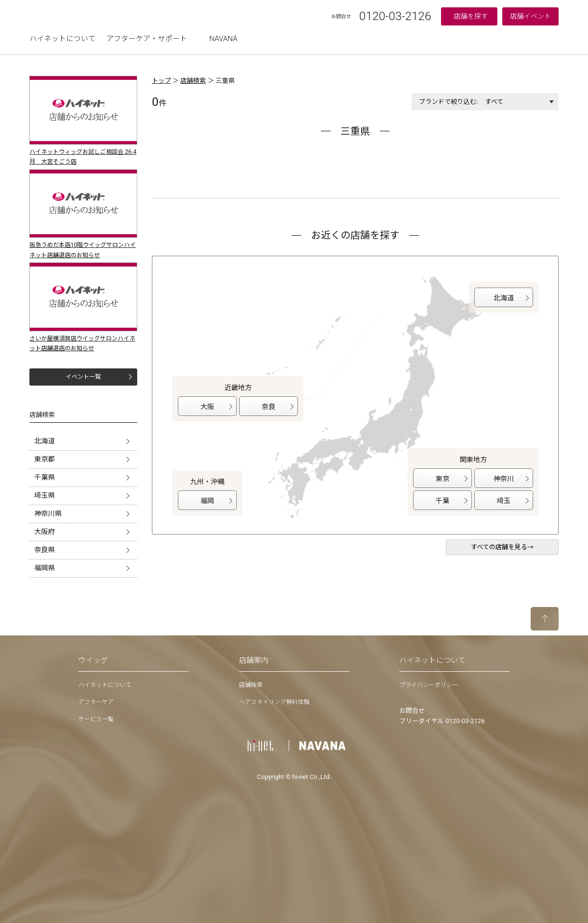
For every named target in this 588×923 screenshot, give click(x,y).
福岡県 (45, 568)
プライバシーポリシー (429, 685)
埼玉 (504, 501)
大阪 (207, 407)
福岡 (207, 501)
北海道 (45, 441)
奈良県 (45, 550)
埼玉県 (45, 495)
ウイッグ (93, 660)
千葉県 (45, 477)
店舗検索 (193, 81)
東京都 (45, 459)
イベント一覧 (83, 377)
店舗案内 (254, 660)
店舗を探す (471, 16)
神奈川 (504, 479)
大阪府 (45, 532)
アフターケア (96, 702)
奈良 (269, 407)
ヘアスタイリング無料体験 (274, 702)
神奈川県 (48, 513)
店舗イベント (531, 16)
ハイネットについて (62, 39)
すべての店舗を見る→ (502, 547)
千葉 (442, 501)
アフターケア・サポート (147, 39)
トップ (161, 81)
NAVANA (223, 39)
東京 (442, 479)
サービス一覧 (96, 719)
